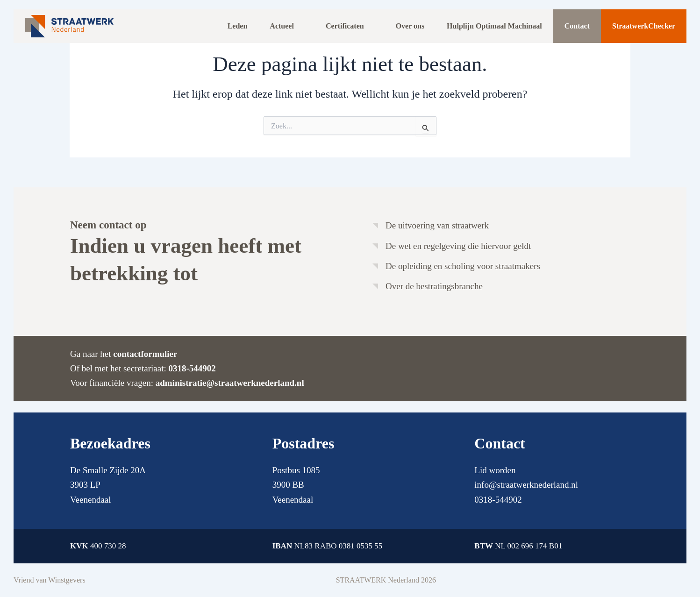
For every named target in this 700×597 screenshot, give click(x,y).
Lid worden (495, 470)
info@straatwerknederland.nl (526, 485)
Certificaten (345, 26)
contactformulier (145, 354)
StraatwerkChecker (644, 26)
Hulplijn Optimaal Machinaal (494, 26)
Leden (238, 26)
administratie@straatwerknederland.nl (230, 383)
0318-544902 (192, 368)
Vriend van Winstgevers (50, 580)
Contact (577, 26)
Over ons (410, 26)
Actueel (282, 26)
